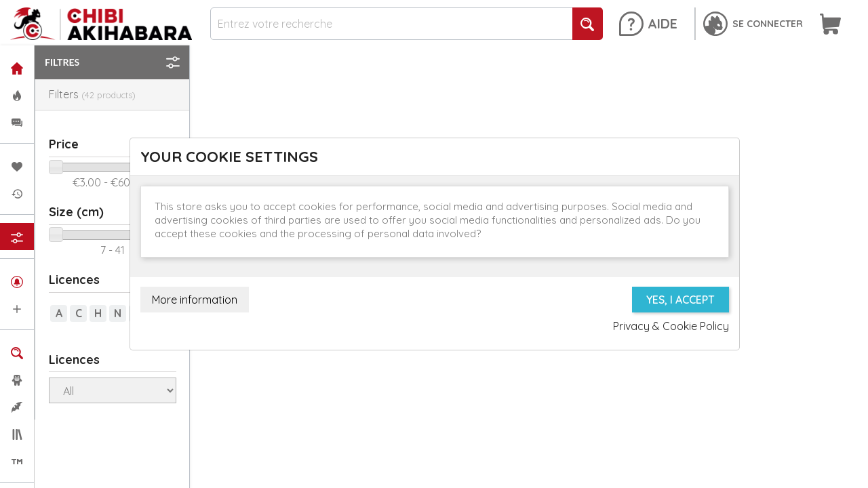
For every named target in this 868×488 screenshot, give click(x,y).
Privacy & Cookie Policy (671, 326)
